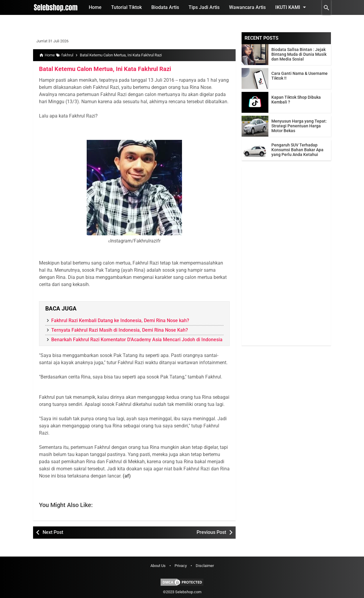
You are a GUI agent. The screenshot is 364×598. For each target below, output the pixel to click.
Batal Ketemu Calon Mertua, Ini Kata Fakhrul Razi (105, 69)
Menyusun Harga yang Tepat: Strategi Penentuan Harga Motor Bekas (299, 126)
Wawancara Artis (247, 7)
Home (95, 7)
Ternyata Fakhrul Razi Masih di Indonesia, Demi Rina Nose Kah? (120, 330)
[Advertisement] (286, 256)
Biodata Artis (165, 7)
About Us (158, 566)
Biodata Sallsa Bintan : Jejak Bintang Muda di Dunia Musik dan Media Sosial (299, 54)
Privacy (181, 566)
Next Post (53, 532)
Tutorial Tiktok (126, 7)
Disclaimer (205, 566)
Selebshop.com (188, 592)
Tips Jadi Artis (204, 7)
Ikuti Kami (292, 7)
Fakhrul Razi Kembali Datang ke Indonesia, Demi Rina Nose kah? (120, 320)
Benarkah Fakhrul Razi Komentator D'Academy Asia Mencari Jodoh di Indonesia (137, 340)
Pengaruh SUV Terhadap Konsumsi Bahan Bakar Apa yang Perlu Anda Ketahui (297, 150)
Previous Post (211, 532)
